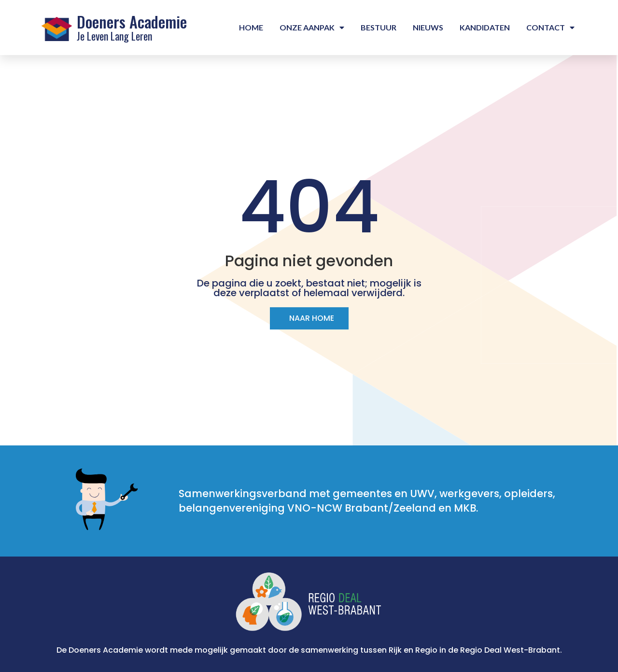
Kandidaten (485, 27)
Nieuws (428, 27)
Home (251, 27)
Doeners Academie (132, 21)
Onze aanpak (312, 28)
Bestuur (379, 27)
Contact (550, 28)
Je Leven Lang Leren (114, 36)
